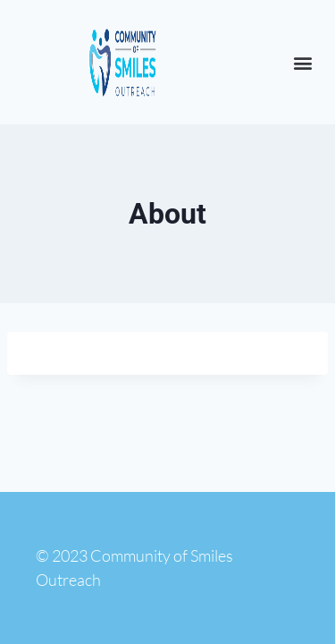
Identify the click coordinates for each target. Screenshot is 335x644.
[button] (302, 62)
